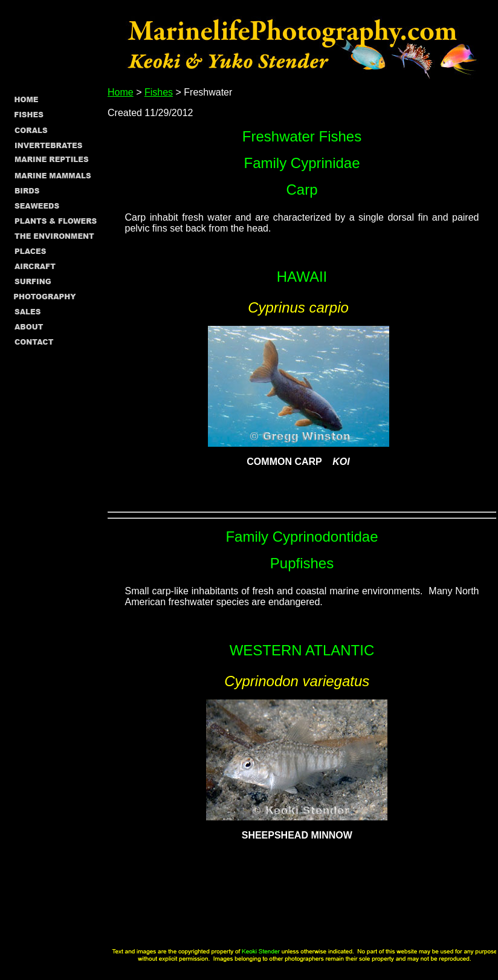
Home (121, 92)
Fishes (159, 92)
